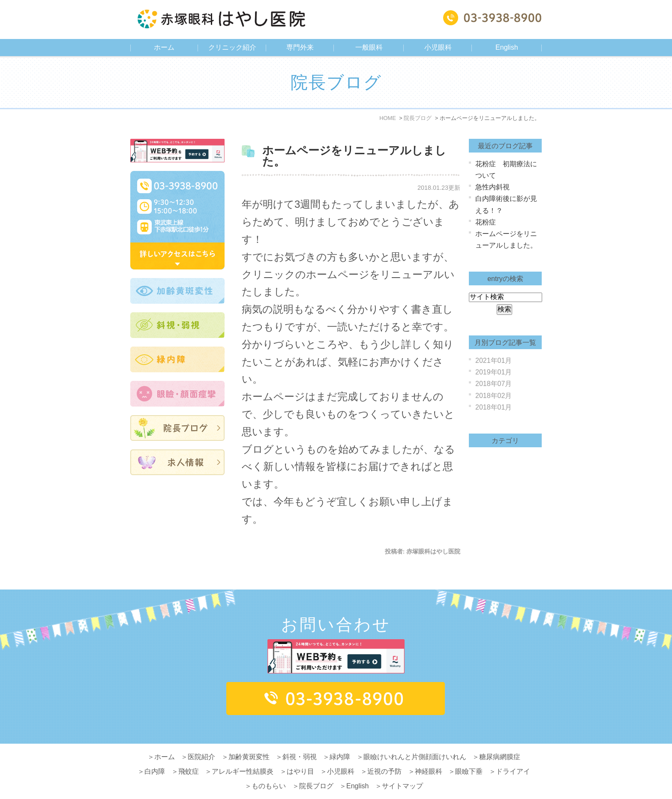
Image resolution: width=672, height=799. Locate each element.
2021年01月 (493, 361)
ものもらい (269, 770)
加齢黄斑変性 (249, 741)
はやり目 (300, 755)
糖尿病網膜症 (500, 741)
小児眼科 (341, 755)
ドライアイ (513, 755)
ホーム (164, 47)
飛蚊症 (189, 755)
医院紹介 (201, 741)
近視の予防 (384, 755)
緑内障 (340, 741)
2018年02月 (493, 396)
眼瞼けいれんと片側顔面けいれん (415, 741)
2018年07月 (493, 384)
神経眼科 (429, 755)
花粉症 (486, 222)
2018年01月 (493, 407)
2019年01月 (493, 372)
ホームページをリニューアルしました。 (354, 156)
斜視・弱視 (300, 741)
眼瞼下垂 (469, 755)
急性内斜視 (492, 187)
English (507, 47)
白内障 (155, 755)
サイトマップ (402, 770)
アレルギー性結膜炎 (243, 755)
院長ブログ (316, 770)
